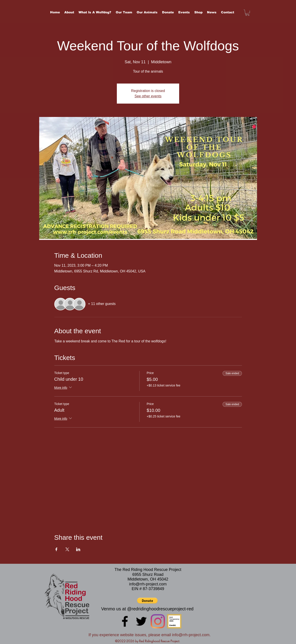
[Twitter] (141, 621)
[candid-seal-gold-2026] (174, 621)
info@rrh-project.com (148, 584)
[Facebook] (125, 621)
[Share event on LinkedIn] (78, 549)
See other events (148, 96)
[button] (247, 13)
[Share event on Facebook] (56, 549)
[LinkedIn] (158, 621)
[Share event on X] (67, 549)
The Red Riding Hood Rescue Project (148, 570)
